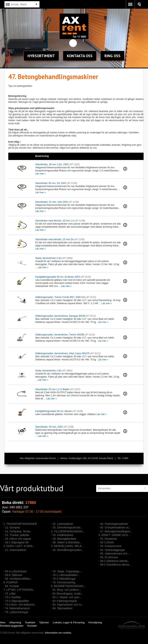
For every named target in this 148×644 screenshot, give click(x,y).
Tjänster (44, 622)
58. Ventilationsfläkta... (18, 579)
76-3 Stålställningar (64, 579)
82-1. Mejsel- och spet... (67, 597)
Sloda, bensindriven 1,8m (48, 371)
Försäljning (95, 622)
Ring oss (112, 56)
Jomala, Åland (16, 4)
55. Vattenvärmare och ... (115, 554)
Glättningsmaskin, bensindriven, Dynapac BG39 (60, 316)
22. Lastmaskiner (63, 524)
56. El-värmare (109, 557)
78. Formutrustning (64, 582)
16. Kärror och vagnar (18, 539)
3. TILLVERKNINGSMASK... (68, 531)
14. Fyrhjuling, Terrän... (19, 531)
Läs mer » (40, 174)
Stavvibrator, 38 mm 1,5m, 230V (52, 164)
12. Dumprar (13, 527)
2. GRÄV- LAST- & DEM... (19, 546)
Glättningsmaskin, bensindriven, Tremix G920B (60, 335)
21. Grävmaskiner (16, 550)
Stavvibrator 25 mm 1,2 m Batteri (52, 389)
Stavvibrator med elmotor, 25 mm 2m (54, 239)
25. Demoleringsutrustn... (68, 527)
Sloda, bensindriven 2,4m (48, 258)
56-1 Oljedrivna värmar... (115, 561)
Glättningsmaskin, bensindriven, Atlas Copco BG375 (62, 353)
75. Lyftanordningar (17, 612)
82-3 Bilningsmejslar (65, 601)
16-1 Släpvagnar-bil (17, 542)
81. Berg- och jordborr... (67, 590)
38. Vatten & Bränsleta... (67, 542)
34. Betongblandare (64, 539)
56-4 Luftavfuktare (16, 571)
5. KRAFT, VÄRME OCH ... (115, 535)
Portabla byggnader (12, 626)
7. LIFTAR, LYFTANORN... (19, 590)
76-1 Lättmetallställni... (66, 575)
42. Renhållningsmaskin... (68, 550)
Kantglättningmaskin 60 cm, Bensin (54, 411)
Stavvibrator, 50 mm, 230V (49, 427)
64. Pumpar (12, 586)
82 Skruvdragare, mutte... (68, 594)
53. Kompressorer (111, 546)
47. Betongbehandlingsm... (116, 531)
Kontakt (80, 56)
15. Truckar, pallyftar (17, 535)
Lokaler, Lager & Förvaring (69, 622)
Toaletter (30, 622)
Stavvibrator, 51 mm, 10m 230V (52, 202)
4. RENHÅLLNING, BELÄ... (67, 546)
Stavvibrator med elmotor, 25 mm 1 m (55, 221)
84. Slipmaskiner (63, 608)
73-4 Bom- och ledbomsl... (21, 605)
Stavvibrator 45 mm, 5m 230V (51, 183)
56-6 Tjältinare (14, 575)
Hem (3, 622)
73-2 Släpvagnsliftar (17, 601)
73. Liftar (10, 594)
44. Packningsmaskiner (114, 524)
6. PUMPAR (10, 582)
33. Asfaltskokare (63, 535)
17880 (31, 503)
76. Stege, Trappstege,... (67, 571)
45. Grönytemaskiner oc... (116, 527)
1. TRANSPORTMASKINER (20, 524)
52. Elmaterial (108, 539)
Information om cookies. (58, 633)
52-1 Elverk (107, 542)
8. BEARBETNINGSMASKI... (68, 586)
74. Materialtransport (17, 608)
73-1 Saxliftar (13, 597)
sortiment (41, 56)
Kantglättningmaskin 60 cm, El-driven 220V (58, 277)
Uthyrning (15, 622)
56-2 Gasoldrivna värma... (116, 565)
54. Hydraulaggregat (112, 550)
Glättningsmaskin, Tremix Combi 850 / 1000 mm (60, 297)
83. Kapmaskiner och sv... (68, 605)
